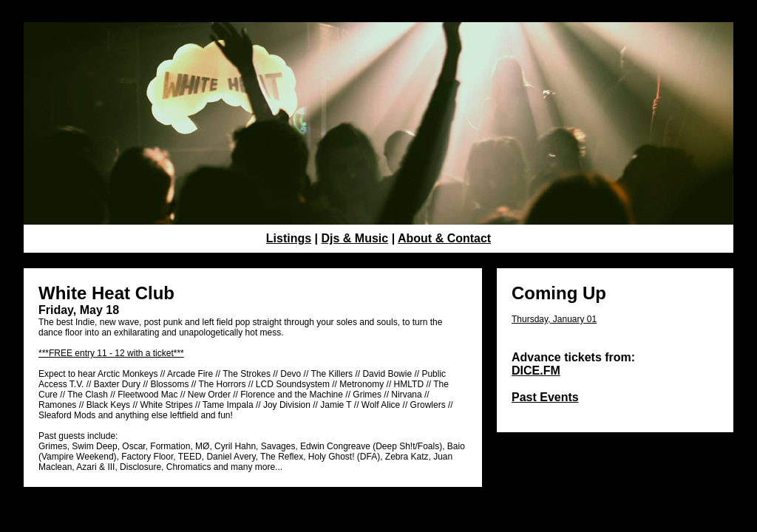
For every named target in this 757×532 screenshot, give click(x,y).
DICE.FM (536, 371)
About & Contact (444, 238)
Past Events (545, 397)
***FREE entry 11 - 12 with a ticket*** (111, 353)
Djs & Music (355, 238)
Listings (289, 238)
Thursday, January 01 (554, 319)
